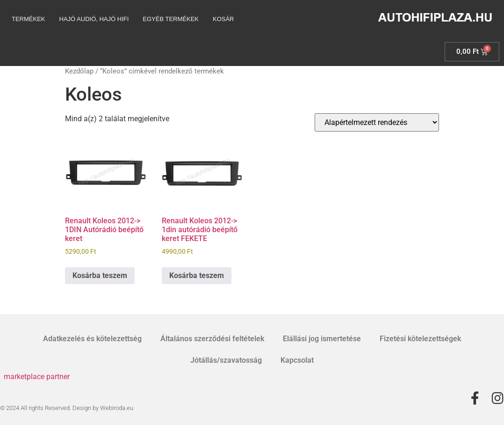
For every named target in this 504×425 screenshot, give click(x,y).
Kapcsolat (297, 360)
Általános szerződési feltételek (212, 339)
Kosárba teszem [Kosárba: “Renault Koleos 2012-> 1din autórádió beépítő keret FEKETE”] (197, 275)
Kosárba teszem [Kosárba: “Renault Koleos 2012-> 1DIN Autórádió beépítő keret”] (100, 275)
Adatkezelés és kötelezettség (92, 339)
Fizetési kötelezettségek (420, 339)
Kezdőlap (79, 71)
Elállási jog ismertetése (322, 339)
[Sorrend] (377, 122)
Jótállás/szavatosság (226, 360)
